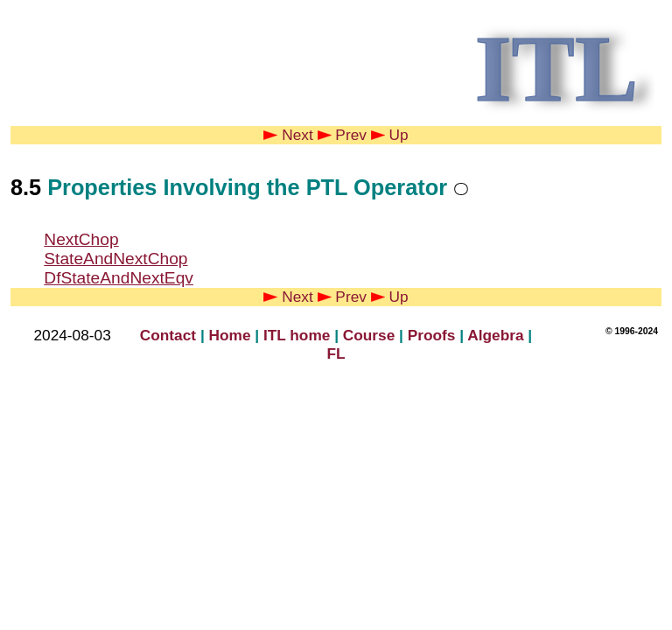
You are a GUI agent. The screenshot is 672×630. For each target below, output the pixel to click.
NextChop (81, 239)
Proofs (432, 335)
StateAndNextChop (115, 259)
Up (390, 135)
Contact (168, 335)
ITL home (297, 335)
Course (369, 335)
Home (230, 335)
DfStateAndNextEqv (119, 278)
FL (336, 353)
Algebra (495, 335)
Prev (342, 135)
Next (288, 135)
